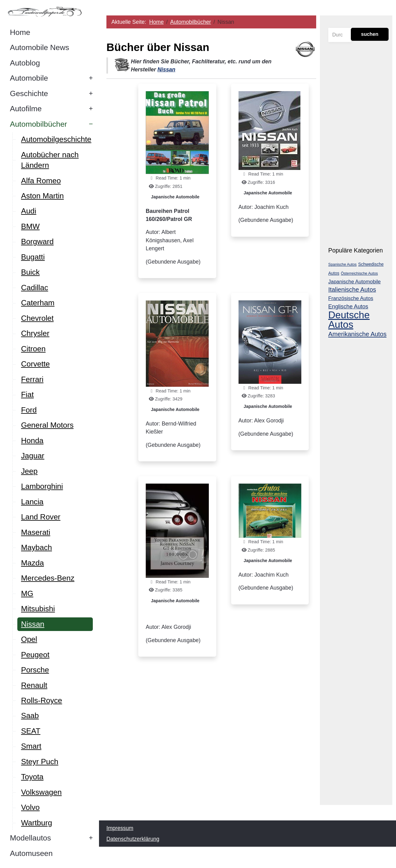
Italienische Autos (352, 290)
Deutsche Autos (349, 320)
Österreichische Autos (359, 273)
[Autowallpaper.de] (49, 11)
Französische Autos (351, 298)
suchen (370, 34)
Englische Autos (348, 307)
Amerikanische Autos (357, 334)
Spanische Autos (342, 265)
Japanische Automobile (176, 197)
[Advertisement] (211, 746)
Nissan (167, 70)
